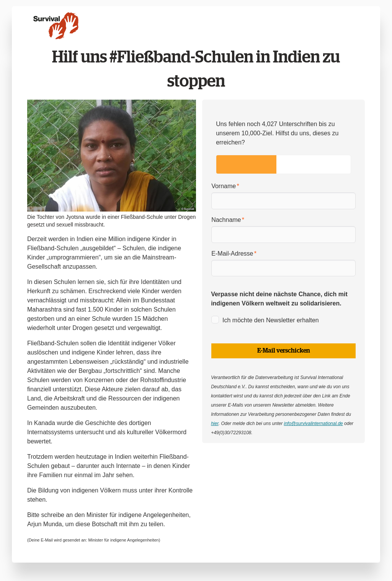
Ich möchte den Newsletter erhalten (271, 320)
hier (215, 423)
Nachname (226, 220)
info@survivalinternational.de (313, 423)
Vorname (224, 186)
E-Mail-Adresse (232, 254)
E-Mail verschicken (284, 351)
